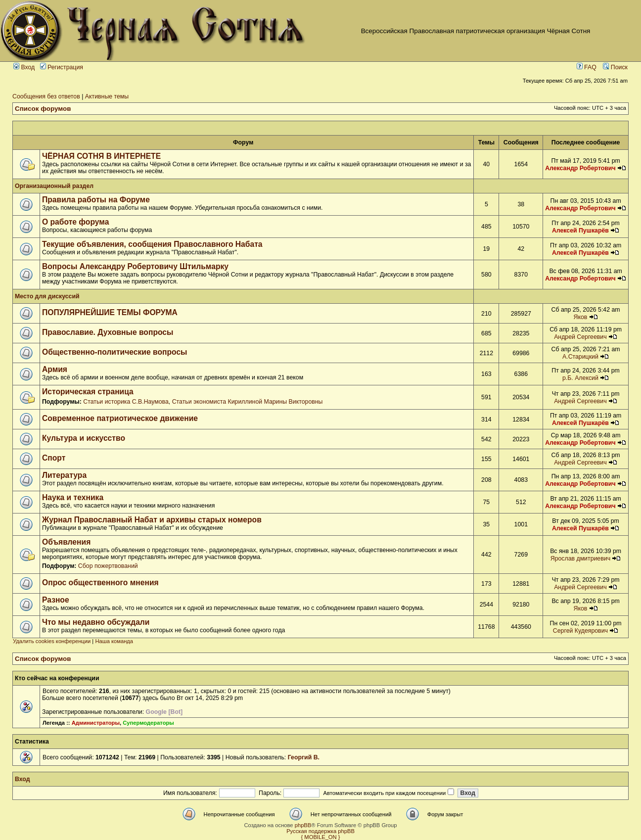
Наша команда (114, 641)
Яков (580, 317)
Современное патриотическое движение (120, 418)
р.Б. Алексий (580, 378)
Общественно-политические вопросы (115, 352)
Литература (64, 475)
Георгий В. (304, 757)
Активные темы (107, 96)
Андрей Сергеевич (580, 337)
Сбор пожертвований (108, 566)
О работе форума (75, 222)
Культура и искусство (84, 438)
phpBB (303, 825)
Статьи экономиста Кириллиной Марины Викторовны (248, 402)
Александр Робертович (580, 168)
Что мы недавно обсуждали (96, 622)
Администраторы (96, 723)
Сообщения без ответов (46, 96)
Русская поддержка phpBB (320, 831)
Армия (55, 369)
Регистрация (62, 67)
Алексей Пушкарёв (580, 231)
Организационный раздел (54, 186)
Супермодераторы (148, 723)
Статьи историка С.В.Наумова (126, 402)
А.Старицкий (580, 357)
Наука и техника (73, 497)
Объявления (66, 542)
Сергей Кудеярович (580, 631)
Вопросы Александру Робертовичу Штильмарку (135, 266)
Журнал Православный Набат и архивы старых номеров (152, 520)
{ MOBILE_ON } (321, 837)
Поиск (615, 67)
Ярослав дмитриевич (580, 559)
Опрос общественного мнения (100, 583)
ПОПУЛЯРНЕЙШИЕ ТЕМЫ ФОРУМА (110, 312)
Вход (24, 67)
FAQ (587, 67)
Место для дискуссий (47, 296)
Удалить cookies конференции (52, 641)
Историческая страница (88, 392)
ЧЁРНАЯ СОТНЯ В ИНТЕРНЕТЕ (101, 156)
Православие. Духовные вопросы (108, 332)
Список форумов (43, 109)
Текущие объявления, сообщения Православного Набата (152, 244)
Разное (56, 600)
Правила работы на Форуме (96, 200)
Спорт (54, 458)
